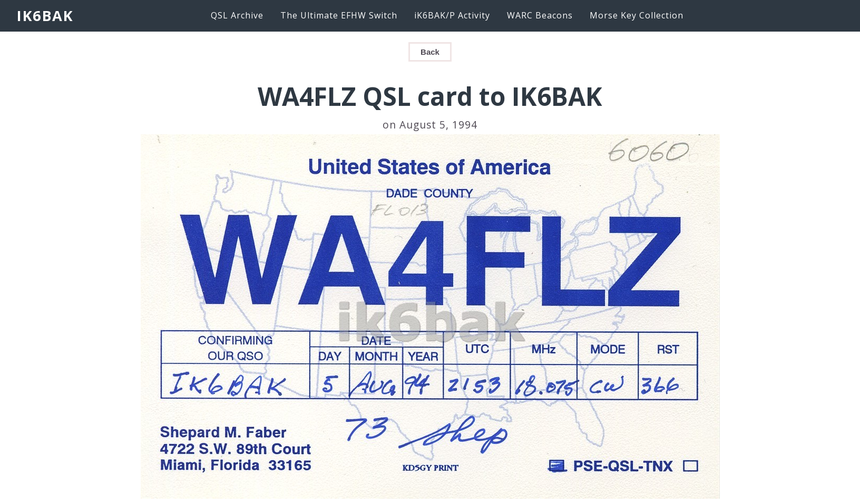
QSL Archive (237, 15)
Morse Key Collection (637, 15)
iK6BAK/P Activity (452, 15)
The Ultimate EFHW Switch (339, 15)
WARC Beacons (540, 15)
